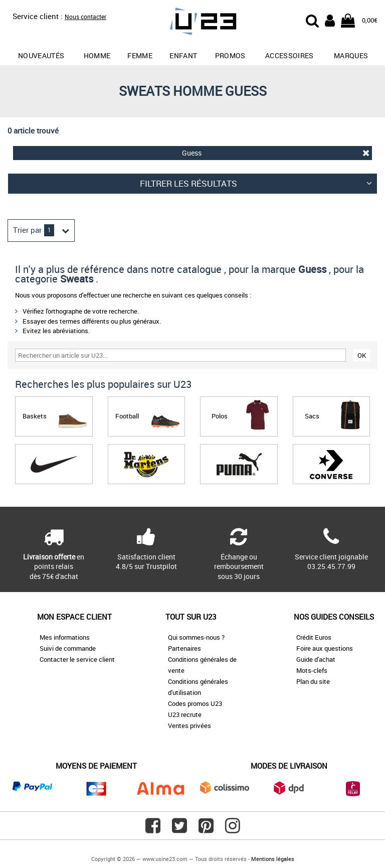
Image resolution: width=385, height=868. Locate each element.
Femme (140, 55)
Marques (351, 55)
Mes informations (65, 637)
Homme (97, 55)
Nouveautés (41, 55)
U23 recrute (185, 714)
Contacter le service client (77, 659)
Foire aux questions (325, 648)
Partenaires (184, 648)
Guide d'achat (316, 659)
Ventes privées (189, 726)
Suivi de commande (68, 648)
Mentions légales (273, 859)
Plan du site (313, 681)
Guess (276, 153)
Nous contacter (85, 17)
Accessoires (290, 55)
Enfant (183, 55)
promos (230, 55)
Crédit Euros (314, 637)
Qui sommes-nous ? (196, 637)
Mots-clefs (312, 670)
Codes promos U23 (195, 703)
